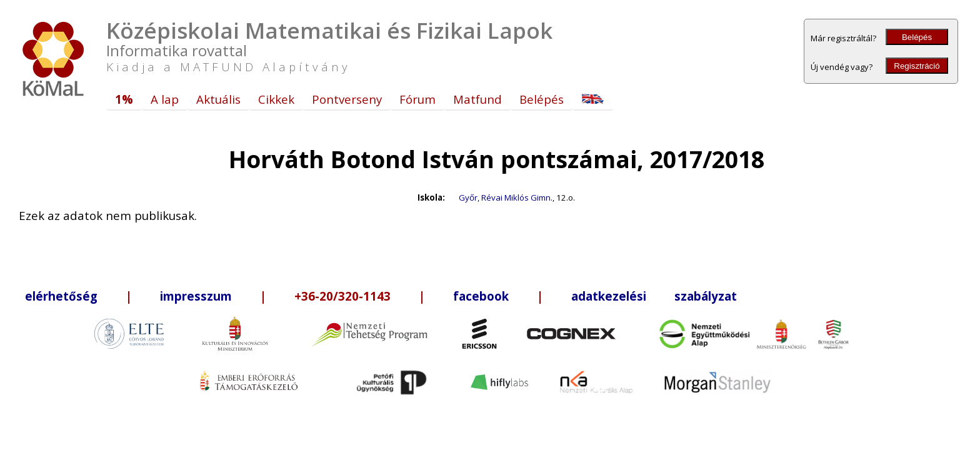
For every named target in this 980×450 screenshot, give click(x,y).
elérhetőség (61, 296)
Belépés (917, 37)
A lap (165, 99)
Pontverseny (347, 99)
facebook (481, 296)
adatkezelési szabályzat (654, 296)
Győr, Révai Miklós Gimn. (506, 197)
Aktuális (218, 99)
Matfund (477, 99)
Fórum (417, 99)
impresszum (196, 296)
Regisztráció (917, 66)
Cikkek (276, 99)
